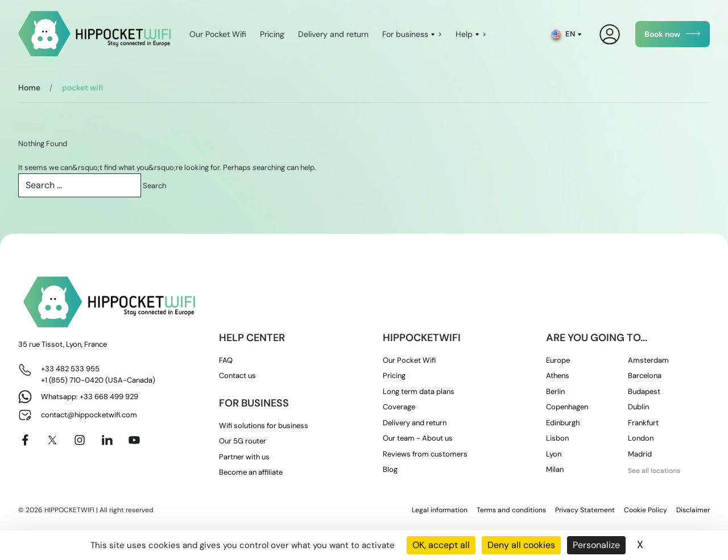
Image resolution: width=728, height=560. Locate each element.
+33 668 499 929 (109, 397)
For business (405, 34)
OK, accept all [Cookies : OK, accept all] (441, 545)
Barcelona (645, 376)
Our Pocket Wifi (218, 34)
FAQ (226, 360)
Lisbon (557, 438)
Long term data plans (419, 391)
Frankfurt (643, 423)
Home (29, 88)
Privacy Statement (585, 510)
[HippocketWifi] (95, 34)
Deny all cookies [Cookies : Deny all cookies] (521, 545)
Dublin (638, 407)
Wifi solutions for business (264, 426)
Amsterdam (648, 360)
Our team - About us (418, 438)
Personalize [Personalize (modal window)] (596, 545)
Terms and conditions (511, 510)
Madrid (640, 454)
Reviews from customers (425, 454)
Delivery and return (333, 34)
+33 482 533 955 (70, 369)
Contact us (237, 376)
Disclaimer (693, 510)
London (641, 438)
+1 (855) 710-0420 (72, 380)
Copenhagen (567, 407)
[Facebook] (25, 440)
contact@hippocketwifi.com (89, 415)
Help (464, 34)
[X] (52, 440)
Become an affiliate (251, 472)
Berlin (555, 391)
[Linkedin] (107, 440)
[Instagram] (80, 440)
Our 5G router (243, 441)
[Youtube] (134, 440)
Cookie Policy (646, 510)
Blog (390, 469)
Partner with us (244, 457)
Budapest (644, 391)
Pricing (272, 34)
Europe (558, 360)
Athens (558, 376)
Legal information (440, 510)
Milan (555, 469)
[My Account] (610, 34)
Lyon (554, 454)
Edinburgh (563, 423)
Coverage (399, 407)
